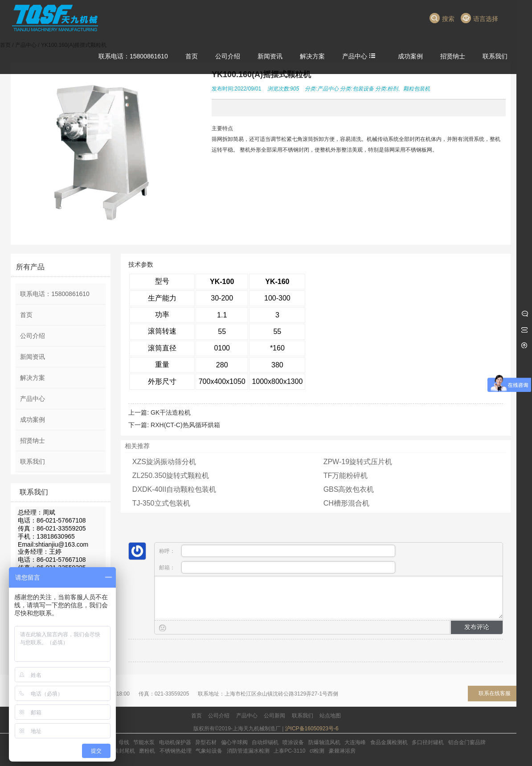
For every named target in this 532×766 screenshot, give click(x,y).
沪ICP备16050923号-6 (312, 729)
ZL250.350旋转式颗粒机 (171, 476)
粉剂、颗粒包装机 (409, 89)
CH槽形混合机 (346, 503)
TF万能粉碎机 (346, 476)
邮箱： (277, 567)
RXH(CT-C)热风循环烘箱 (185, 425)
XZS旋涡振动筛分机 (164, 462)
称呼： (277, 551)
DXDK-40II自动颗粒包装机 (174, 489)
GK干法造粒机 (171, 412)
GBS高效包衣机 (349, 489)
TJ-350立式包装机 (161, 503)
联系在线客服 (495, 693)
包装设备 (363, 89)
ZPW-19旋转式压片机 (358, 462)
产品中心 (328, 89)
